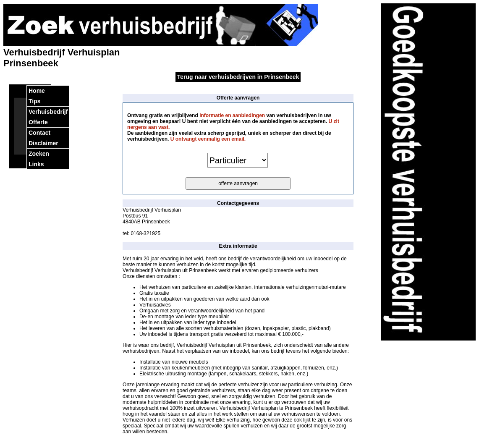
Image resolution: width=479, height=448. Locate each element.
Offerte (38, 122)
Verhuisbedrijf (48, 112)
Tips (35, 101)
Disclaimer (43, 143)
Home (37, 91)
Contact (39, 133)
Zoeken (39, 154)
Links (36, 164)
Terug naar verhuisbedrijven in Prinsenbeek (238, 77)
